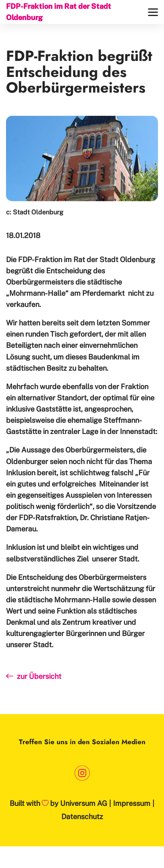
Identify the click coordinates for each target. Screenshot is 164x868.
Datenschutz (82, 817)
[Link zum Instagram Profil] (82, 773)
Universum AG (84, 803)
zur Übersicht (34, 676)
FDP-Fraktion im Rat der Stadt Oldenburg (59, 12)
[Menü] (153, 12)
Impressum (132, 803)
